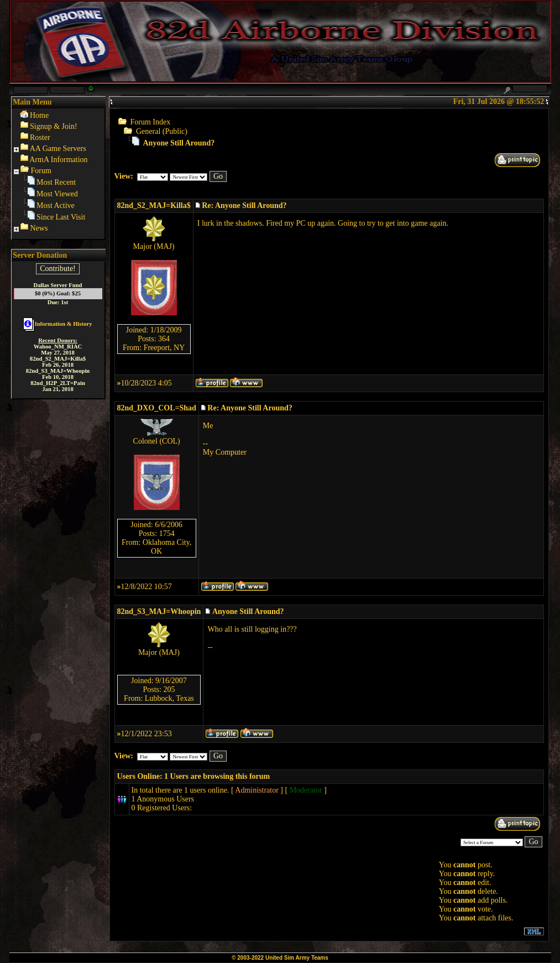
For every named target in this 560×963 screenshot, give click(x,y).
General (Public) (162, 131)
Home (39, 115)
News (39, 228)
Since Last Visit (61, 217)
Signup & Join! (54, 126)
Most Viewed (57, 194)
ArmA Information (58, 160)
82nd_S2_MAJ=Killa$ (154, 205)
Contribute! (58, 269)
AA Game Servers (58, 149)
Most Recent (56, 182)
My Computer (225, 452)
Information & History (57, 324)
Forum (41, 171)
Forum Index (151, 122)
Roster (40, 137)
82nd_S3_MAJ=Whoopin (159, 611)
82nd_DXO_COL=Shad (157, 408)
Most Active (56, 205)
